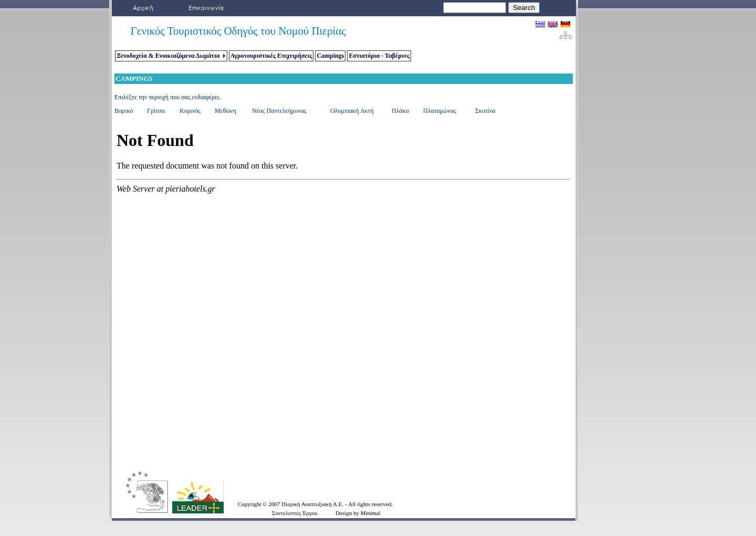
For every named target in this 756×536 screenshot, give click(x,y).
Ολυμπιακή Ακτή (352, 111)
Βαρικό (124, 111)
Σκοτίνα (485, 111)
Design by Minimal (358, 513)
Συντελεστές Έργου (295, 513)
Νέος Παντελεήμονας (279, 111)
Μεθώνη (225, 111)
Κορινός (190, 111)
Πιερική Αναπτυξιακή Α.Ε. (313, 504)
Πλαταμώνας (440, 111)
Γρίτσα (156, 111)
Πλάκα (400, 111)
